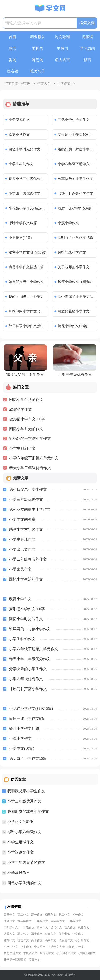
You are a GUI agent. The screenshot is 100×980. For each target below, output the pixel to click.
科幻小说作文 (76, 947)
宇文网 (26, 84)
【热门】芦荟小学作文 (75, 193)
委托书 (38, 48)
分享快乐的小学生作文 (75, 179)
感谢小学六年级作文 (24, 832)
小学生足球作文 (21, 842)
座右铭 (13, 71)
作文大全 (44, 84)
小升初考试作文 (66, 953)
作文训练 (64, 934)
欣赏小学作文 (19, 135)
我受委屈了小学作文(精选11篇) (77, 297)
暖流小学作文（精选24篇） (77, 282)
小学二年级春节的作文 (26, 862)
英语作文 (23, 940)
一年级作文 (27, 927)
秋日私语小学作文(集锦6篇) (28, 326)
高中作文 (51, 940)
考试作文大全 (56, 947)
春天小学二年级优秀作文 (28, 179)
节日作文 (35, 960)
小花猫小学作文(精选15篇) (28, 208)
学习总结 (87, 48)
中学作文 (78, 934)
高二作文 (23, 915)
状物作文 (84, 927)
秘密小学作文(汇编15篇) (27, 252)
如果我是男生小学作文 (26, 282)
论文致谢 (62, 37)
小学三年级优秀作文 (24, 801)
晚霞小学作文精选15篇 (26, 267)
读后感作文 (66, 940)
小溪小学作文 (68, 223)
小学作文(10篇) (20, 238)
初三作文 (51, 915)
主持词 (62, 48)
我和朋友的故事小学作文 (28, 811)
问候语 (87, 37)
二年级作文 (11, 927)
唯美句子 (38, 71)
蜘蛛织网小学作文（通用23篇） (28, 311)
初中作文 (43, 927)
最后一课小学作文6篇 (75, 208)
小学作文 (64, 84)
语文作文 (70, 927)
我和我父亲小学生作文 (26, 791)
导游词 (38, 60)
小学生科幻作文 (21, 164)
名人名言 (62, 60)
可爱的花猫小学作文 (74, 311)
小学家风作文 (19, 120)
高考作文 (37, 940)
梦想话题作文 (12, 953)
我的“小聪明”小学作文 (26, 297)
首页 (13, 37)
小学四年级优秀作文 (24, 193)
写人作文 (23, 934)
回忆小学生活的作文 (74, 120)
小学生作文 (11, 947)
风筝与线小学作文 (72, 252)
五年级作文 (41, 921)
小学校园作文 (87, 953)
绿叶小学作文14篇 (23, 223)
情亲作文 (9, 921)
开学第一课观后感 (15, 960)
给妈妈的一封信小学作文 (77, 149)
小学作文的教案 (21, 822)
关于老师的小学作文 (74, 267)
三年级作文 (74, 921)
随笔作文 (9, 940)
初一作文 (78, 915)
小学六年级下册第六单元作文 (77, 164)
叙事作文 (51, 934)
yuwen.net (57, 975)
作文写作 (40, 947)
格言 (87, 60)
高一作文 (37, 915)
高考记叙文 (47, 953)
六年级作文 (25, 921)
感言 (13, 48)
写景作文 (37, 934)
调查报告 (38, 37)
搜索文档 (87, 23)
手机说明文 (30, 953)
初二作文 (64, 915)
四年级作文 (58, 921)
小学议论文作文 (21, 852)
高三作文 (9, 915)
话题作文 (9, 934)
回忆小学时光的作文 (24, 149)
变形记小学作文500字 (75, 135)
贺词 (13, 60)
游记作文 (56, 927)
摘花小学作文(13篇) (73, 326)
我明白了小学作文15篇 (75, 238)
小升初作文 (82, 940)
